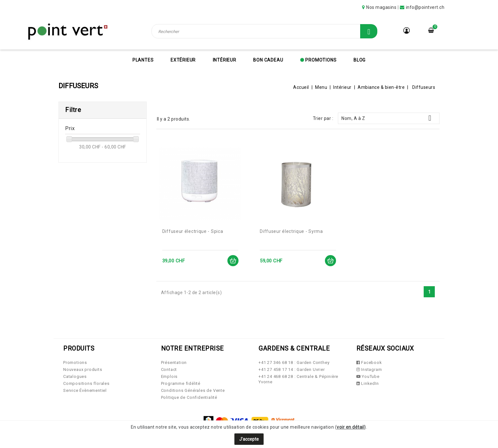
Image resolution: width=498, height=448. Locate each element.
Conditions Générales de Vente (193, 390)
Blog (360, 60)
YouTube (368, 376)
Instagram (369, 369)
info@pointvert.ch (425, 7)
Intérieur (225, 60)
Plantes (143, 60)
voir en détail (350, 427)
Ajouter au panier (233, 261)
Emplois (169, 376)
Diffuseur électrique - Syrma (291, 231)
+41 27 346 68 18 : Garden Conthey (294, 362)
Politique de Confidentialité (189, 397)
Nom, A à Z (389, 118)
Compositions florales (86, 383)
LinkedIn (368, 383)
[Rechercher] (265, 31)
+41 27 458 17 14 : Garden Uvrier (292, 369)
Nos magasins (381, 7)
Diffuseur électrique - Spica (193, 231)
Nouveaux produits (83, 369)
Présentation (174, 362)
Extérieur (183, 60)
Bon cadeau (268, 60)
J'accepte (249, 439)
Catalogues (75, 376)
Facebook (369, 362)
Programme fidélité (181, 383)
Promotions (320, 60)
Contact (169, 369)
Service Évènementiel (85, 390)
